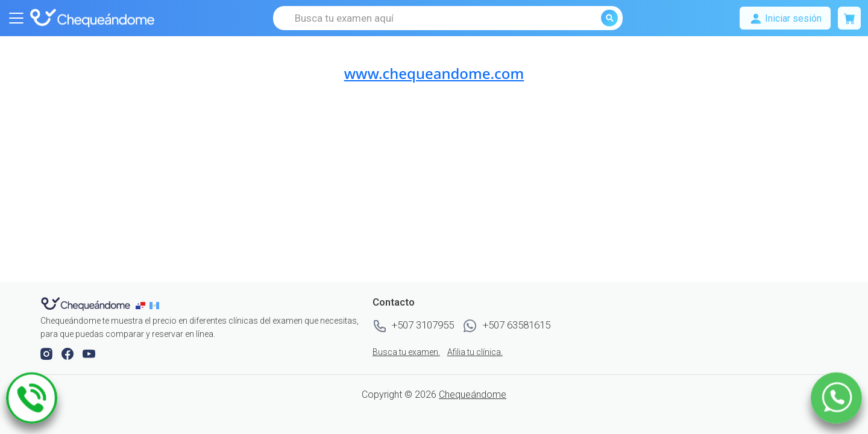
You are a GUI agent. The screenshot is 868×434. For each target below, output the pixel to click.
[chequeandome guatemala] (156, 305)
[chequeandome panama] (143, 305)
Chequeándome (473, 395)
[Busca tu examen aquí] (448, 18)
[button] (47, 353)
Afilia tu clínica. (475, 352)
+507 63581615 (507, 326)
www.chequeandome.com (434, 73)
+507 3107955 (413, 326)
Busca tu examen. (406, 352)
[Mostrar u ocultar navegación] (16, 18)
